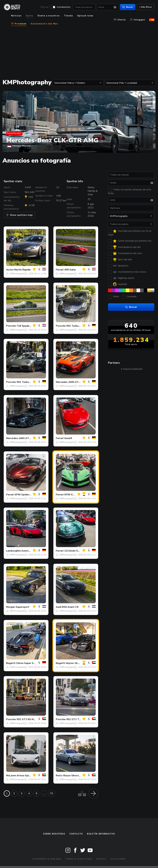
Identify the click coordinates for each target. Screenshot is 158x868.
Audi (59, 607)
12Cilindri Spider (74, 551)
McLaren (11, 776)
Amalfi (68, 438)
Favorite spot (14, 133)
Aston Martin (14, 270)
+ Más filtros (146, 7)
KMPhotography (18, 274)
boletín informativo (101, 834)
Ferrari (60, 270)
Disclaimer (118, 859)
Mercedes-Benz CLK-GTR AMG (52, 140)
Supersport (22, 607)
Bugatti (11, 663)
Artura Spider (25, 776)
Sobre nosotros (54, 834)
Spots (29, 16)
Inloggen (138, 20)
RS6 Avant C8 (70, 607)
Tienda (68, 16)
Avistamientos (64, 7)
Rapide (27, 270)
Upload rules (85, 16)
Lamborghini (13, 551)
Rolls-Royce (63, 776)
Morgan (11, 607)
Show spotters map (19, 215)
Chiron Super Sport (27, 663)
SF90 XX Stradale (75, 495)
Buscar (128, 7)
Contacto (76, 834)
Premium (19, 24)
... (44, 793)
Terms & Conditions (79, 859)
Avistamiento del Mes (44, 24)
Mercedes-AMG (65, 382)
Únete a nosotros (49, 16)
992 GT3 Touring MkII (79, 719)
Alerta (120, 20)
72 (52, 793)
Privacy (102, 859)
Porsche (11, 326)
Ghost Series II (80, 776)
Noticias (45, 7)
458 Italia (70, 270)
